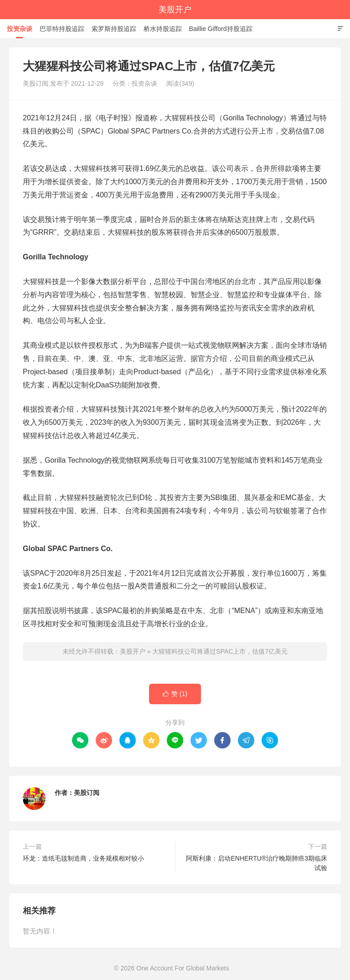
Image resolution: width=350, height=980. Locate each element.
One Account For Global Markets (183, 968)
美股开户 (175, 10)
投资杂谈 (20, 29)
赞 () (175, 694)
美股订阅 (87, 793)
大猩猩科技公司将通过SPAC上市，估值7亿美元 (220, 651)
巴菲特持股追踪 (62, 29)
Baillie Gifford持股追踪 (221, 29)
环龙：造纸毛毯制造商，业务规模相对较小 (83, 858)
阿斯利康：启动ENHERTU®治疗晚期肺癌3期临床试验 (257, 863)
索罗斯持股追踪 (114, 29)
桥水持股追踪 (163, 29)
